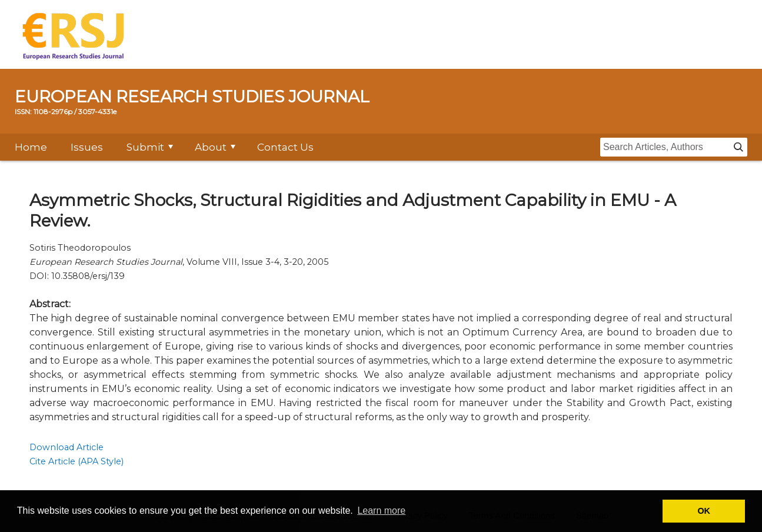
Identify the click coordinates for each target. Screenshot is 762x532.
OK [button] (704, 511)
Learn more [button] (381, 511)
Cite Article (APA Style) (76, 461)
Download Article (66, 447)
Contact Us (285, 147)
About (211, 147)
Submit (145, 147)
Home (31, 147)
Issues (87, 147)
